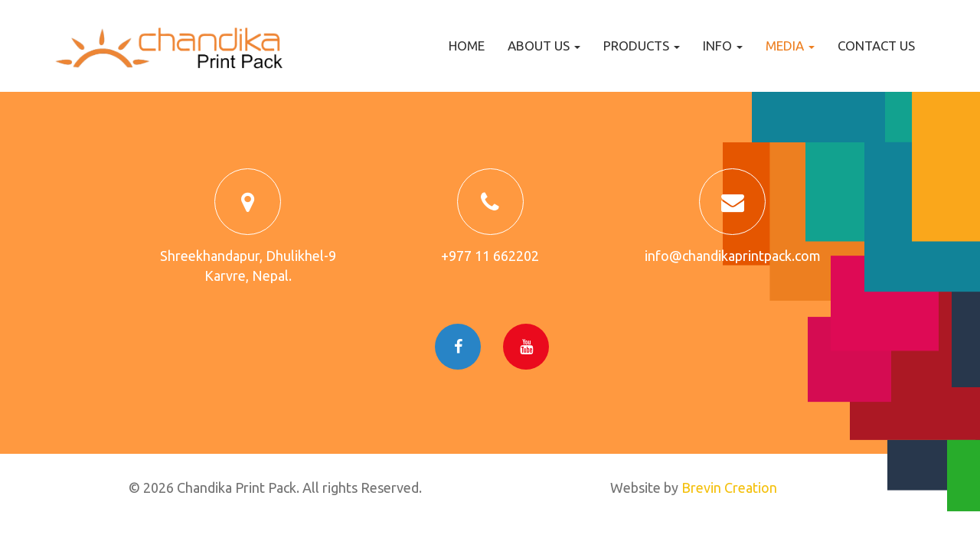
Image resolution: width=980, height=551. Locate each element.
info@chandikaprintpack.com (733, 256)
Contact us (876, 46)
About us (544, 46)
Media (790, 46)
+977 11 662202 (490, 256)
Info (723, 46)
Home (467, 46)
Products (642, 46)
